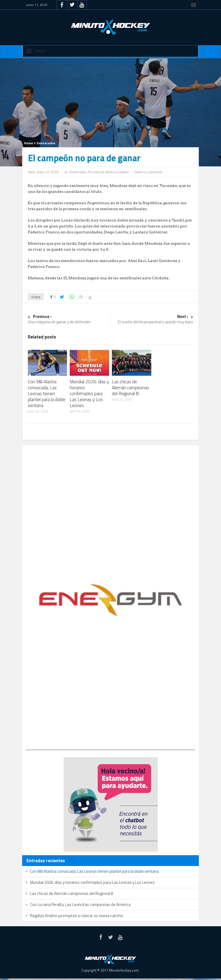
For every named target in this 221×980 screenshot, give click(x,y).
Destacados (46, 143)
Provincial (96, 172)
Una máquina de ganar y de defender (69, 319)
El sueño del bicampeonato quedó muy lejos (152, 319)
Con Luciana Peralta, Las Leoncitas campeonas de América (80, 905)
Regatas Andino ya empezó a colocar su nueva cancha (76, 916)
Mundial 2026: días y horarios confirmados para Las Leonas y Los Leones (89, 394)
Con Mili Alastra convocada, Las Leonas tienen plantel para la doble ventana (47, 394)
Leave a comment (148, 172)
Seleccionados (117, 172)
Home (29, 143)
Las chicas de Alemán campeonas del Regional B (130, 388)
